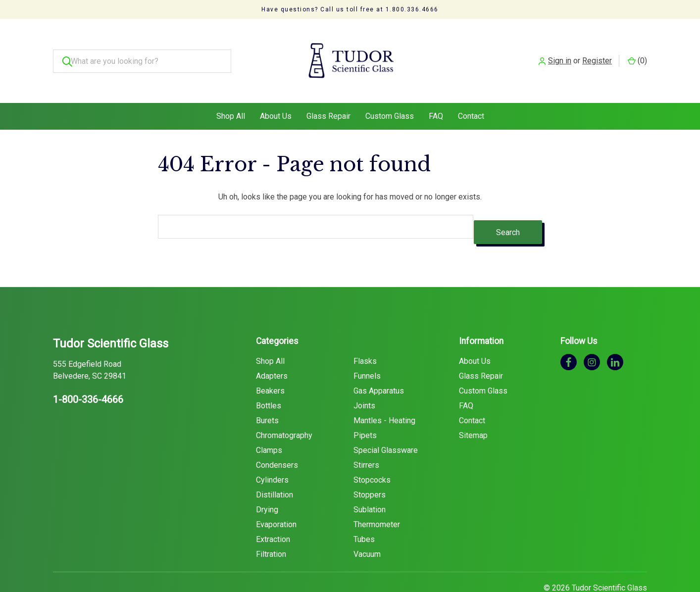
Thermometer (377, 499)
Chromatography (284, 410)
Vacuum (367, 528)
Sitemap (473, 410)
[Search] (65, 51)
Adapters (272, 350)
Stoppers (370, 469)
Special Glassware (386, 424)
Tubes (364, 514)
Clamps (269, 424)
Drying (267, 484)
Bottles (269, 380)
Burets (267, 395)
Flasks (365, 335)
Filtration (271, 528)
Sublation (370, 484)
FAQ (436, 96)
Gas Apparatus (379, 365)
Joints (364, 380)
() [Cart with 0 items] (637, 51)
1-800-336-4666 (88, 374)
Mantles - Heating (384, 395)
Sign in (560, 51)
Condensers (277, 439)
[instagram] (592, 336)
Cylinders (272, 454)
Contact (471, 96)
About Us (276, 96)
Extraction (273, 514)
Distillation (275, 469)
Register (597, 51)
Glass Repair (328, 96)
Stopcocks (372, 454)
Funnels (367, 350)
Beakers (270, 365)
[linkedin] (615, 336)
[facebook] (569, 336)
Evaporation (276, 499)
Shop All (231, 96)
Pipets (365, 410)
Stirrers (366, 439)
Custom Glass (390, 96)
